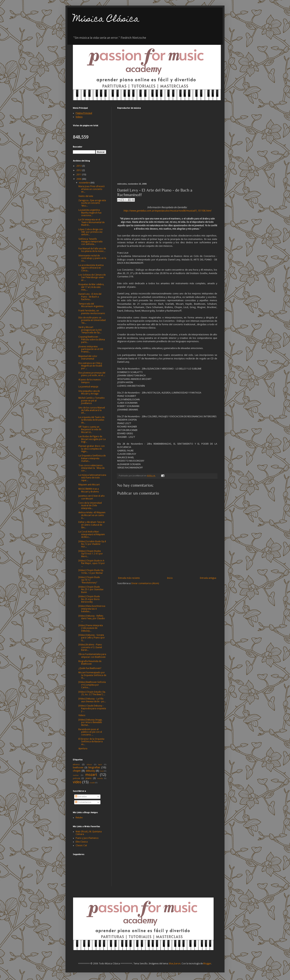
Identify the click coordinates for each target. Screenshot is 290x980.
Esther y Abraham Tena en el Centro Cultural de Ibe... (92, 525)
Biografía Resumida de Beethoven (90, 663)
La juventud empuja (88, 387)
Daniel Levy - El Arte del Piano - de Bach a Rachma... (90, 297)
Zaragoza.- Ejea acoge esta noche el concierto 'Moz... (92, 203)
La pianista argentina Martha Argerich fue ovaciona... (90, 213)
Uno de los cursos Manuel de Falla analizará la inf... (92, 410)
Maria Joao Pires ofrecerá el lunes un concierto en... (91, 189)
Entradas (81, 797)
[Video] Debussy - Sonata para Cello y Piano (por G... (92, 638)
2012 (79, 170)
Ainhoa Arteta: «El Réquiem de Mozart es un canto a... (92, 515)
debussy (90, 771)
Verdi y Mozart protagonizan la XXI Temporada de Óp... (90, 330)
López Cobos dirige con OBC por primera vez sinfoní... (91, 232)
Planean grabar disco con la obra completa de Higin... (92, 449)
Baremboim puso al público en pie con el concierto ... (90, 732)
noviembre (85, 183)
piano (89, 778)
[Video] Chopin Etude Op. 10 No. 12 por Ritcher (91, 572)
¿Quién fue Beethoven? (90, 668)
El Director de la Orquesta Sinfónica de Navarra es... (91, 742)
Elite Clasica (82, 842)
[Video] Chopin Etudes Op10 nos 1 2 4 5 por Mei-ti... (91, 554)
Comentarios (83, 802)
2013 (79, 166)
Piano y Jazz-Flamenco (87, 838)
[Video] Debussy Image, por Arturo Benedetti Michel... (90, 722)
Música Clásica (106, 20)
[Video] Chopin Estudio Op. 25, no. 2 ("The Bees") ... (92, 693)
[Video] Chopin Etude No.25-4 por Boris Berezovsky (89, 599)
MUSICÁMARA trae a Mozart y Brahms (89, 490)
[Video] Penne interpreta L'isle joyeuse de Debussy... (91, 628)
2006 (79, 179)
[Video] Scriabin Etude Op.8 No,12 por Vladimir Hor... (92, 544)
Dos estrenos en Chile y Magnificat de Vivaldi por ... (90, 366)
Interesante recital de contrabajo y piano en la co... (92, 258)
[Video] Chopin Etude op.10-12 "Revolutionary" (89, 580)
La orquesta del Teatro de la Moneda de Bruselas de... (91, 420)
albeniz (76, 765)
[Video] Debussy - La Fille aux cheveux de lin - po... (92, 700)
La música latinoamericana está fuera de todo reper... (92, 478)
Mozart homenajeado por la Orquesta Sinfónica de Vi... (92, 675)
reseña (100, 778)
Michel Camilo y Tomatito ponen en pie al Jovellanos (92, 401)
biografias (94, 767)
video (77, 782)
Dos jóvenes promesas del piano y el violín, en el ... (92, 374)
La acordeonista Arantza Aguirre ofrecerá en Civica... (91, 268)
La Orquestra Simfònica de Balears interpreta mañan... (92, 458)
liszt (102, 771)
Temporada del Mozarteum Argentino (91, 305)
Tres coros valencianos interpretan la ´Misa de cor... (91, 468)
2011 (79, 175)
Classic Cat (81, 845)
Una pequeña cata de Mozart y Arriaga (89, 392)
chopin (77, 771)
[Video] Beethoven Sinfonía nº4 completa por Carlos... (92, 685)
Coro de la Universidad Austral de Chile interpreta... (90, 506)
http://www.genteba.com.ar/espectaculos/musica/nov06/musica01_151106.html (167, 211)
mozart (91, 775)
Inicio (170, 578)
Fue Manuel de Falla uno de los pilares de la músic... (92, 250)
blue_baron (175, 964)
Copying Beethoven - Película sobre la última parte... (92, 339)
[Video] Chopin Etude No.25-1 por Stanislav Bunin (91, 590)
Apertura (83, 749)
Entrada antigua (208, 578)
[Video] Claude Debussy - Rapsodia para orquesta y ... (92, 708)
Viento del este (86, 196)
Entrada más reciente (129, 578)
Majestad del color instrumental (88, 357)
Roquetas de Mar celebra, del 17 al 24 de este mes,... (91, 287)
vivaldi (92, 783)
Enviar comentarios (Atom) (145, 583)
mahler (76, 775)
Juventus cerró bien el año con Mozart (92, 497)
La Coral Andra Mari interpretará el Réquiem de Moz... (92, 534)
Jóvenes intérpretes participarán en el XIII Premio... (91, 349)
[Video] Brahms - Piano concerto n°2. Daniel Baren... (90, 647)
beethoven (78, 768)
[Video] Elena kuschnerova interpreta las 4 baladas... (92, 609)
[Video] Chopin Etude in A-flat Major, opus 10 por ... (92, 563)
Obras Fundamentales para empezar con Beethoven (92, 656)
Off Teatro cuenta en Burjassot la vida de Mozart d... (90, 430)
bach (100, 765)
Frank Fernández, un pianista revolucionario (92, 312)
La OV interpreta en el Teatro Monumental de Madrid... (91, 222)
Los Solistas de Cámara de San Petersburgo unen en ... (92, 277)
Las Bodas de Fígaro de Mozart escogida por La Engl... (92, 439)
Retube (79, 818)
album (89, 765)
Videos (82, 715)
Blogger (207, 964)
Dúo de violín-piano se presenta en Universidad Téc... (92, 320)
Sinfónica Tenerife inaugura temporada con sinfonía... (90, 242)
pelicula (76, 778)
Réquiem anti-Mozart (89, 485)
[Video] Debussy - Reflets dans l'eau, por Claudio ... (92, 619)
